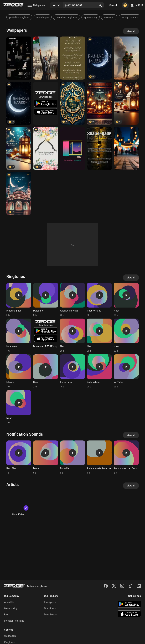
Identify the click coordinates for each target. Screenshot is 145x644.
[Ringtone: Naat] (126, 300)
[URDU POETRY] (46, 148)
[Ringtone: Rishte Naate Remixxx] (99, 457)
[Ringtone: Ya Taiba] (126, 371)
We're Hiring (11, 608)
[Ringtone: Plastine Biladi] (19, 300)
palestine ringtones (67, 17)
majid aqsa (43, 17)
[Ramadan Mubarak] (72, 103)
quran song (91, 17)
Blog (7, 615)
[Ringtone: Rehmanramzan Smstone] (126, 457)
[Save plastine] (126, 58)
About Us (9, 602)
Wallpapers (10, 636)
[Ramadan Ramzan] (19, 193)
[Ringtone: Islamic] (19, 371)
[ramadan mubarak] (99, 103)
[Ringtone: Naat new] (19, 335)
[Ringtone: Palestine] (46, 300)
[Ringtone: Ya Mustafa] (99, 371)
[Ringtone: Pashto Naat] (99, 300)
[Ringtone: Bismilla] (72, 457)
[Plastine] (19, 58)
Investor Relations (14, 621)
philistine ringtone (19, 17)
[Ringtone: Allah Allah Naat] (72, 300)
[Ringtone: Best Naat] (19, 457)
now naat (109, 17)
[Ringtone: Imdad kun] (72, 371)
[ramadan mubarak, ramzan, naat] (126, 103)
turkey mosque (130, 17)
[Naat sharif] (72, 58)
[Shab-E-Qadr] (99, 148)
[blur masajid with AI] (126, 148)
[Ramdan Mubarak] (99, 58)
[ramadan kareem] (72, 148)
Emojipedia (50, 602)
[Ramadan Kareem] (19, 103)
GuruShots (50, 608)
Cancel (113, 5)
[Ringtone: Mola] (46, 457)
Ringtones (10, 642)
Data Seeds (50, 615)
